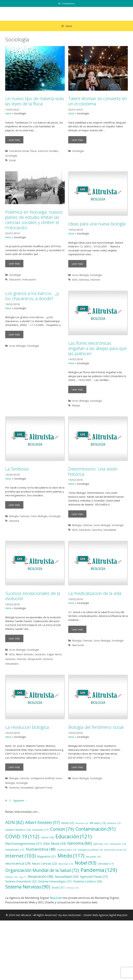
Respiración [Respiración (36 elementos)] (41, 876)
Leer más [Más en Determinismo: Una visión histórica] (77, 514)
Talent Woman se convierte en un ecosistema (97, 101)
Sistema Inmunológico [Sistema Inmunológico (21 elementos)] (55, 881)
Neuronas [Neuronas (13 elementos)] (66, 864)
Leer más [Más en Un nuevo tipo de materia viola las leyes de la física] (14, 140)
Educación (15, 279)
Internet (95, 280)
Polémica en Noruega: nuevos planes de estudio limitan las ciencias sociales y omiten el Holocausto (34, 220)
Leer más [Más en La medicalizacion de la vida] (77, 629)
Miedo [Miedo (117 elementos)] (71, 856)
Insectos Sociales (48, 151)
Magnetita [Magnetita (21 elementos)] (47, 857)
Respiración (35, 659)
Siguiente (20, 800)
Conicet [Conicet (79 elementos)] (62, 829)
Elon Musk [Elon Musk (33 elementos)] (55, 844)
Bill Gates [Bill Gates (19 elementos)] (98, 823)
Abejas (76, 405)
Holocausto (29, 279)
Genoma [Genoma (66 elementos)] (80, 843)
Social (12, 160)
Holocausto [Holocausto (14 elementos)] (118, 844)
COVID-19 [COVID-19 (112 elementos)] (22, 836)
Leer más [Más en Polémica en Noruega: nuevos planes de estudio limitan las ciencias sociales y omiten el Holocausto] (14, 263)
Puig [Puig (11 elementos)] (23, 877)
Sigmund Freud (43, 787)
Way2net (56, 898)
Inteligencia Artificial (42, 778)
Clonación (40, 654)
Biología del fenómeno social (96, 727)
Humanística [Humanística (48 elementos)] (41, 849)
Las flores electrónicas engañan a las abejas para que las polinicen (97, 348)
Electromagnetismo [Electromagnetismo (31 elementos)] (24, 844)
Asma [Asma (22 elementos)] (68, 823)
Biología (14, 516)
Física (33, 151)
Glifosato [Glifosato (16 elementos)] (101, 844)
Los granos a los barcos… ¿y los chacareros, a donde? (32, 296)
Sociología (11, 156)
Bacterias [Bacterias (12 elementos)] (82, 823)
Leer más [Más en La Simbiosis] (14, 505)
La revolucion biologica (27, 727)
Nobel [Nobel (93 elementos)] (85, 863)
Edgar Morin (54, 654)
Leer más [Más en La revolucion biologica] (14, 767)
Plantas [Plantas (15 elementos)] (11, 877)
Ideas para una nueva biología (97, 224)
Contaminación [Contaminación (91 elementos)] (95, 829)
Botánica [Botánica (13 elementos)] (114, 823)
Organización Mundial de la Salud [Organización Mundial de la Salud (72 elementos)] (42, 870)
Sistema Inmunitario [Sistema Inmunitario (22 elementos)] (21, 882)
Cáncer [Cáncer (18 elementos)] (47, 837)
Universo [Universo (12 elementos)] (72, 888)
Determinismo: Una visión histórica (93, 471)
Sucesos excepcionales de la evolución (33, 596)
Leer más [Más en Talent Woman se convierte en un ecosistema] (77, 140)
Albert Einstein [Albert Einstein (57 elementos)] (42, 822)
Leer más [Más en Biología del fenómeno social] (77, 767)
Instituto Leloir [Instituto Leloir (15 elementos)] (67, 850)
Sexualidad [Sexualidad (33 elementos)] (66, 877)
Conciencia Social (19, 151)
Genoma (84, 280)
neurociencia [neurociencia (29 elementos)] (18, 863)
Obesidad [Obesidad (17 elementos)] (106, 864)
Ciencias (25, 516)
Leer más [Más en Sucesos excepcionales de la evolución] (14, 638)
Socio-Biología (80, 275)
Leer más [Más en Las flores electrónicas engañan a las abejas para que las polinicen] (77, 389)
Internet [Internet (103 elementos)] (20, 856)
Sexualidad (110, 530)
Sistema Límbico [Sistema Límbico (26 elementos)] (88, 881)
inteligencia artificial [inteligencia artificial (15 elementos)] (90, 850)
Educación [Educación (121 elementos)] (74, 836)
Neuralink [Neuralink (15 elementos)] (93, 857)
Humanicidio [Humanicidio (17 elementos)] (15, 850)
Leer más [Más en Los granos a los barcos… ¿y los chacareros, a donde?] (14, 334)
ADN (75, 280)
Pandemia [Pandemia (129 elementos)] (99, 870)
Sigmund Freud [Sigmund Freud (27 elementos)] (94, 877)
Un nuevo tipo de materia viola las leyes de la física (34, 101)
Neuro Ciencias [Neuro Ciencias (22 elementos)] (45, 864)
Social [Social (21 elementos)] (58, 888)
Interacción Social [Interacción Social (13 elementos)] (115, 850)
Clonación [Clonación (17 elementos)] (40, 830)
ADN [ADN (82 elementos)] (14, 822)
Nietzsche (78, 645)
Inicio (8, 113)
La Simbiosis (17, 469)
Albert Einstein (24, 654)
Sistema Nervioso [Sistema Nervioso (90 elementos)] (28, 887)
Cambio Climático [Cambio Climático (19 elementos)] (18, 830)
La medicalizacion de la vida (95, 593)
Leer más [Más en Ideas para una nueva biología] (77, 264)
